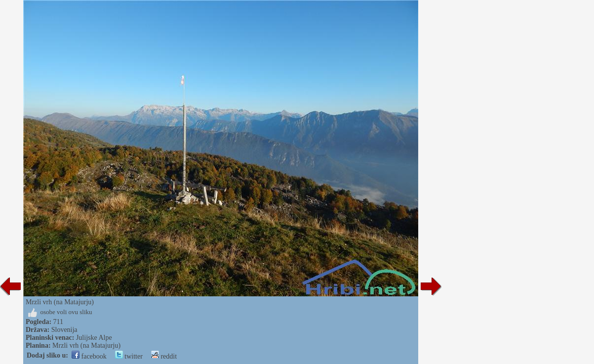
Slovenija (64, 330)
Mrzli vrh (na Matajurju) (86, 345)
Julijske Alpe (94, 338)
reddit (164, 356)
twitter (129, 356)
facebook (89, 356)
